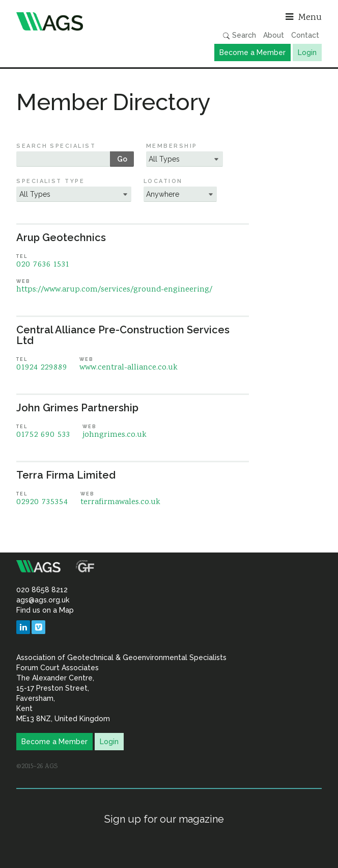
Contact (305, 35)
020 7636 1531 (43, 265)
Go (122, 159)
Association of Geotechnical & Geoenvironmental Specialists (90, 21)
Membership (172, 146)
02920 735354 (42, 502)
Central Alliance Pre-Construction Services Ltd (123, 335)
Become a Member (252, 52)
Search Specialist (56, 146)
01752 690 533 (43, 435)
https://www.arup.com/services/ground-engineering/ (114, 290)
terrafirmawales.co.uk (120, 502)
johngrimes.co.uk (115, 435)
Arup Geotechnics (61, 238)
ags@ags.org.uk (43, 600)
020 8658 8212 (42, 590)
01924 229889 (42, 368)
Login (307, 52)
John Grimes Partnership (77, 408)
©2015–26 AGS (37, 767)
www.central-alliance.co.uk (129, 368)
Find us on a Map (45, 610)
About (274, 35)
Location (163, 181)
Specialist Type (50, 181)
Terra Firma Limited (66, 475)
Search (239, 35)
